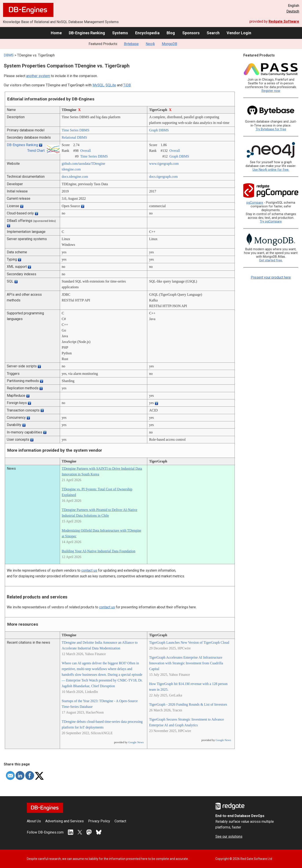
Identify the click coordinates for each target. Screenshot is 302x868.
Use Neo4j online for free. (271, 170)
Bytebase (131, 44)
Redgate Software (284, 21)
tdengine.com (71, 169)
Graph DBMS (159, 130)
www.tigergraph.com (164, 164)
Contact (120, 821)
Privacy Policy (99, 821)
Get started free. (271, 260)
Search (213, 33)
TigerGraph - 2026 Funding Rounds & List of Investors (188, 704)
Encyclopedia (147, 33)
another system (38, 76)
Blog (171, 33)
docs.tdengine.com (75, 177)
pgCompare (255, 203)
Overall (86, 151)
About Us (34, 821)
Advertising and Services (65, 821)
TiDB (127, 85)
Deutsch (293, 11)
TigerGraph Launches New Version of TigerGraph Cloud (189, 642)
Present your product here (271, 277)
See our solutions (229, 836)
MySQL (98, 85)
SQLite (111, 85)
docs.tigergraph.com (163, 177)
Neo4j (150, 44)
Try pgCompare (271, 222)
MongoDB (169, 44)
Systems (120, 33)
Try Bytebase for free (271, 129)
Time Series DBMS (76, 130)
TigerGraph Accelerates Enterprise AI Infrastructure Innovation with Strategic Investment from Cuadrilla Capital (186, 663)
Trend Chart (36, 151)
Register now (271, 91)
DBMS (9, 55)
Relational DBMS (74, 137)
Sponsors (191, 33)
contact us (89, 570)
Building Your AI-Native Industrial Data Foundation (99, 551)
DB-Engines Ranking (87, 33)
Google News (136, 742)
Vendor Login (239, 33)
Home (56, 33)
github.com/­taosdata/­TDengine (84, 164)
